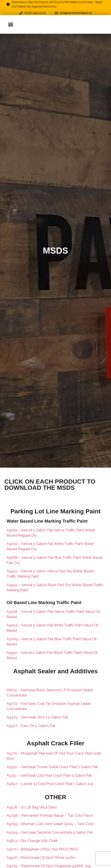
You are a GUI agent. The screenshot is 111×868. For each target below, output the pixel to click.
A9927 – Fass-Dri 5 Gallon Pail (31, 726)
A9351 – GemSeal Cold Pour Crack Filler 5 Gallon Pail (49, 775)
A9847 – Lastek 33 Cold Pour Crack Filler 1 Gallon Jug (50, 784)
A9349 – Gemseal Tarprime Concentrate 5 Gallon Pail (50, 832)
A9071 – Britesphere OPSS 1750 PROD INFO (42, 849)
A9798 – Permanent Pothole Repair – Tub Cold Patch (50, 816)
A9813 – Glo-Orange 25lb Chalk (32, 841)
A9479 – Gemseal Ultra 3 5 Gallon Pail (38, 717)
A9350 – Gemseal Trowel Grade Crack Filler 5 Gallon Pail (52, 767)
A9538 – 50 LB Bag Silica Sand (32, 807)
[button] (11, 24)
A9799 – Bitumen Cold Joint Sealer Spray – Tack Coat (50, 824)
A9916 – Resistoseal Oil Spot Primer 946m (41, 858)
